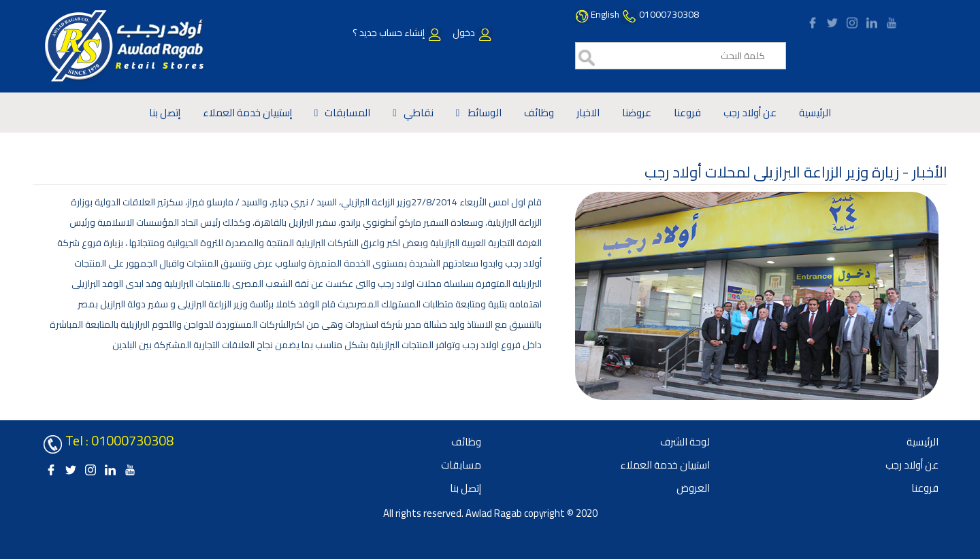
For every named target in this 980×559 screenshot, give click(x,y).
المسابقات (347, 113)
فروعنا (687, 113)
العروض (693, 488)
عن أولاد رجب (750, 113)
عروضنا (637, 113)
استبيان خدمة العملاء (665, 465)
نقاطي (419, 113)
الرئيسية (815, 113)
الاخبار (588, 113)
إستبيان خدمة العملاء (247, 113)
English (605, 14)
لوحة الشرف (685, 442)
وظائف (539, 113)
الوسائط (484, 113)
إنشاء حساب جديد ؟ (397, 33)
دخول (472, 33)
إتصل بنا (165, 113)
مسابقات (461, 465)
